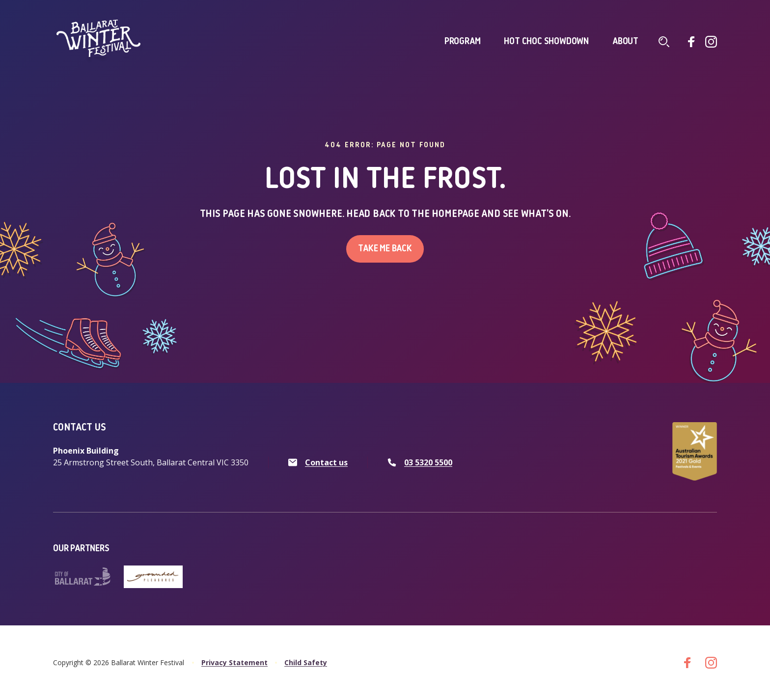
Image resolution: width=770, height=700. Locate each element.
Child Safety (306, 662)
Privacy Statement (234, 662)
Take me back (385, 249)
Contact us (326, 462)
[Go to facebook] (691, 42)
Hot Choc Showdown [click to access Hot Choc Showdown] (546, 42)
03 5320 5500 (428, 462)
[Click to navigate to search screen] (664, 42)
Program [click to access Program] (463, 42)
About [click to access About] (625, 42)
